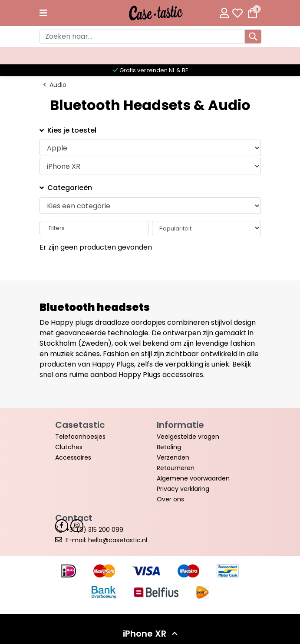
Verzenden (173, 457)
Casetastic (80, 425)
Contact (74, 518)
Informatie (180, 425)
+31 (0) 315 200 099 (94, 530)
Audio (58, 85)
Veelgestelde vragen (188, 437)
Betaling (169, 447)
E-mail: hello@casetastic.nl (106, 540)
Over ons (170, 499)
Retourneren (176, 468)
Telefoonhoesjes (80, 437)
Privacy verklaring (183, 489)
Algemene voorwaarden (193, 478)
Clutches (69, 447)
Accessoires (73, 457)
